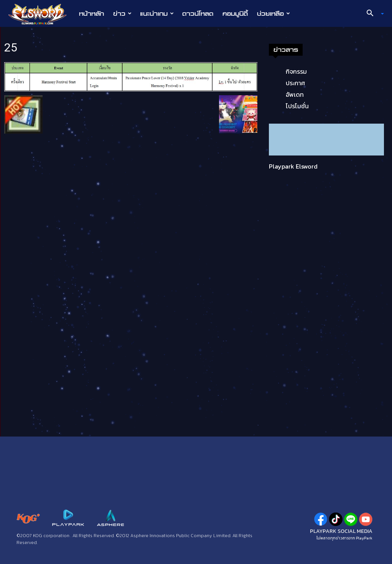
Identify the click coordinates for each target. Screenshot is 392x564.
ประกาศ (295, 83)
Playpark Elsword (293, 166)
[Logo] (41, 14)
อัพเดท (295, 94)
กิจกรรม (296, 71)
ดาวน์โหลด (198, 13)
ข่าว (122, 13)
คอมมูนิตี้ (235, 13)
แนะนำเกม (157, 13)
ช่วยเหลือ (273, 13)
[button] (372, 14)
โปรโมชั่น (297, 106)
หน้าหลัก (91, 13)
